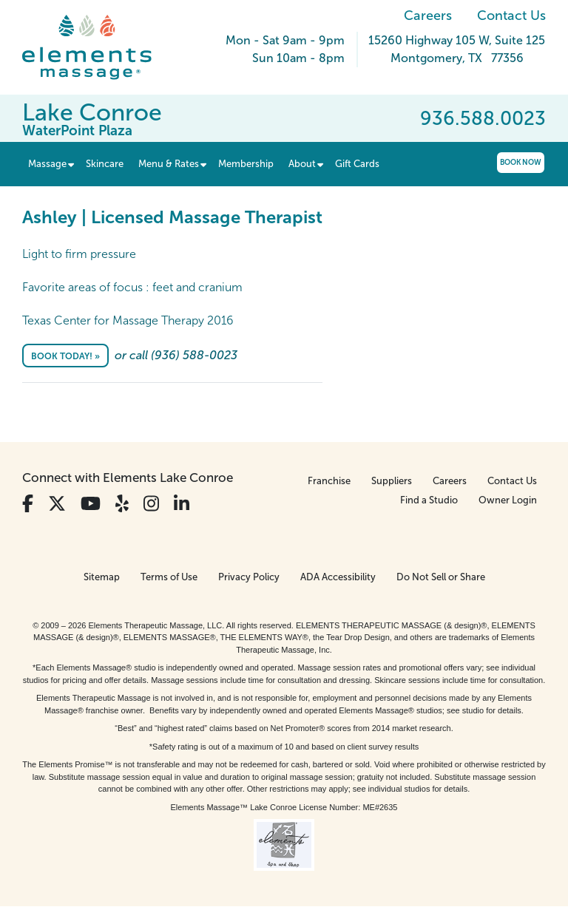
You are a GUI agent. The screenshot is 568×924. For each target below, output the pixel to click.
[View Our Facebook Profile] (28, 504)
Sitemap (102, 577)
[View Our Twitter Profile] (57, 504)
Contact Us (511, 16)
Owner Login (508, 500)
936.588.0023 (483, 118)
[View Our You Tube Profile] (91, 504)
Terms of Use (169, 577)
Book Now (521, 162)
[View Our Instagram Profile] (151, 504)
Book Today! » (65, 356)
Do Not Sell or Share (441, 577)
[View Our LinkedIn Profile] (182, 504)
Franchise (329, 481)
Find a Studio (429, 500)
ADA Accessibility (338, 577)
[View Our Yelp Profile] (122, 504)
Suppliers (392, 481)
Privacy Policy (249, 577)
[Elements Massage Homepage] (98, 47)
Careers (428, 16)
